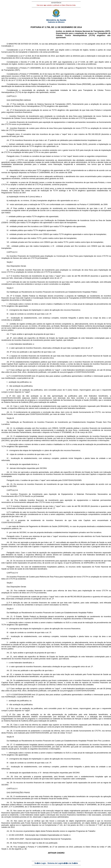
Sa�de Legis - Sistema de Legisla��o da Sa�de (56, 863)
